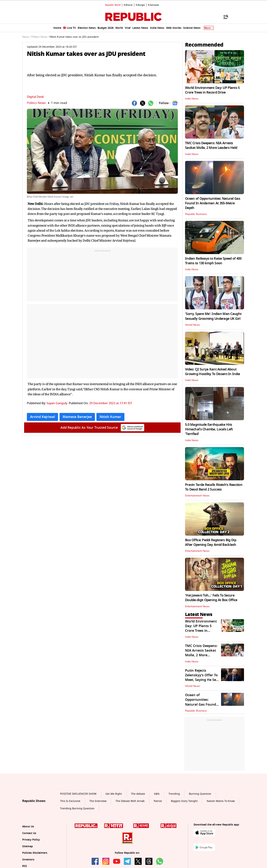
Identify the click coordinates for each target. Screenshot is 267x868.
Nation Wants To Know (221, 801)
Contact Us (29, 833)
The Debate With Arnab (130, 801)
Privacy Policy (31, 840)
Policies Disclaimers (35, 853)
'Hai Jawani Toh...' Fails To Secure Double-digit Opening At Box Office (211, 598)
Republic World (113, 5)
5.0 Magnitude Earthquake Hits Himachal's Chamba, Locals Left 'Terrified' (209, 429)
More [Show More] (209, 28)
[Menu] (224, 17)
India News (192, 99)
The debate (138, 794)
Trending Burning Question (77, 809)
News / (26, 37)
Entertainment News (197, 496)
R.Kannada (153, 5)
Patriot (158, 801)
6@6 (157, 794)
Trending (174, 794)
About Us (28, 827)
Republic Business (196, 214)
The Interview (98, 801)
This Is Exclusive (70, 801)
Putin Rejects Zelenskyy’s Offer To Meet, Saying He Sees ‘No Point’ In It (202, 678)
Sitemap (28, 846)
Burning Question (200, 794)
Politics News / (40, 37)
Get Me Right (114, 794)
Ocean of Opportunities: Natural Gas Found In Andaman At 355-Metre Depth (213, 203)
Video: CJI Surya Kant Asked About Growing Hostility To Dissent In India (212, 372)
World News (192, 325)
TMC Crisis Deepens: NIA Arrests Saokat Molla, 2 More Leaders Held (211, 145)
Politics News (36, 103)
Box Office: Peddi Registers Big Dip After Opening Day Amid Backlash (211, 542)
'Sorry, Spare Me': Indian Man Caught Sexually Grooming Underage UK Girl (213, 316)
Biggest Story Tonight (184, 801)
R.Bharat (128, 5)
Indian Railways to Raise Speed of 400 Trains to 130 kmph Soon (213, 261)
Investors (28, 860)
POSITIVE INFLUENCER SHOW (78, 794)
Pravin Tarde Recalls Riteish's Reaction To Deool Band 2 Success (214, 487)
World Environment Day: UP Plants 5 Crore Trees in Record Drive (212, 90)
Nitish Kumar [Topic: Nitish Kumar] (110, 417)
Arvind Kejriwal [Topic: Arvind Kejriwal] (42, 417)
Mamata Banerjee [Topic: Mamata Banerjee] (77, 417)
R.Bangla (140, 5)
